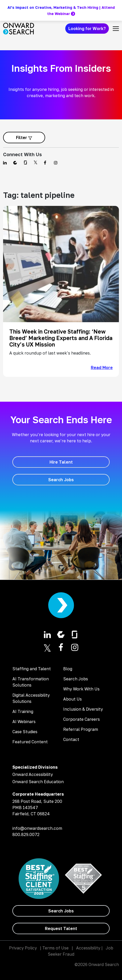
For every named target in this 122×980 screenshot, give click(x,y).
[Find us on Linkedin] (5, 163)
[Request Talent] (61, 928)
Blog (68, 669)
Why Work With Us (81, 689)
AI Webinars (24, 722)
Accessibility (88, 948)
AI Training (23, 711)
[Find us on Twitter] (35, 163)
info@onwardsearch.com (37, 828)
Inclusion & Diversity (83, 709)
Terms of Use (55, 948)
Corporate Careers (82, 719)
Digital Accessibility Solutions (31, 698)
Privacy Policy (23, 948)
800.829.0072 (26, 834)
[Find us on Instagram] (56, 163)
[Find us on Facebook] (46, 163)
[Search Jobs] (61, 480)
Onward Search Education (38, 782)
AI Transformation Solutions (31, 682)
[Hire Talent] (61, 462)
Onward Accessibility (33, 774)
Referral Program (81, 729)
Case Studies (25, 732)
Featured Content (30, 742)
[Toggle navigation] (116, 28)
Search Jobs (76, 679)
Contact (71, 739)
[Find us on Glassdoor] (25, 163)
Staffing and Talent (32, 669)
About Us (72, 699)
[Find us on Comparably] (15, 163)
